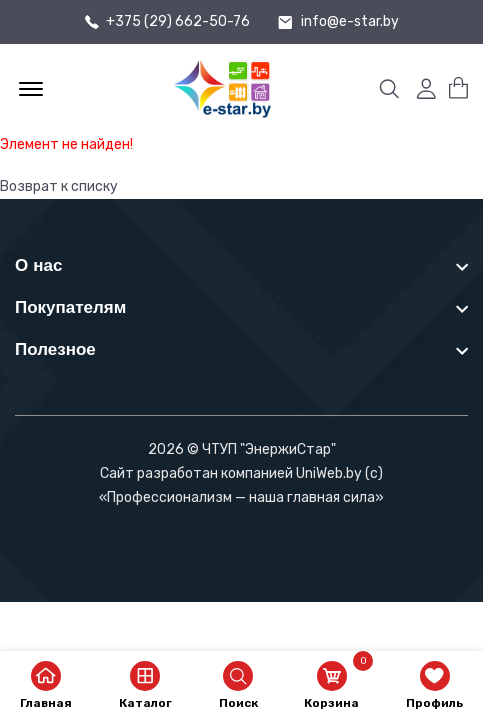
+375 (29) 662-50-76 (178, 22)
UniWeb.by (329, 473)
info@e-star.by (350, 22)
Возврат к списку (59, 186)
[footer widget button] (241, 265)
